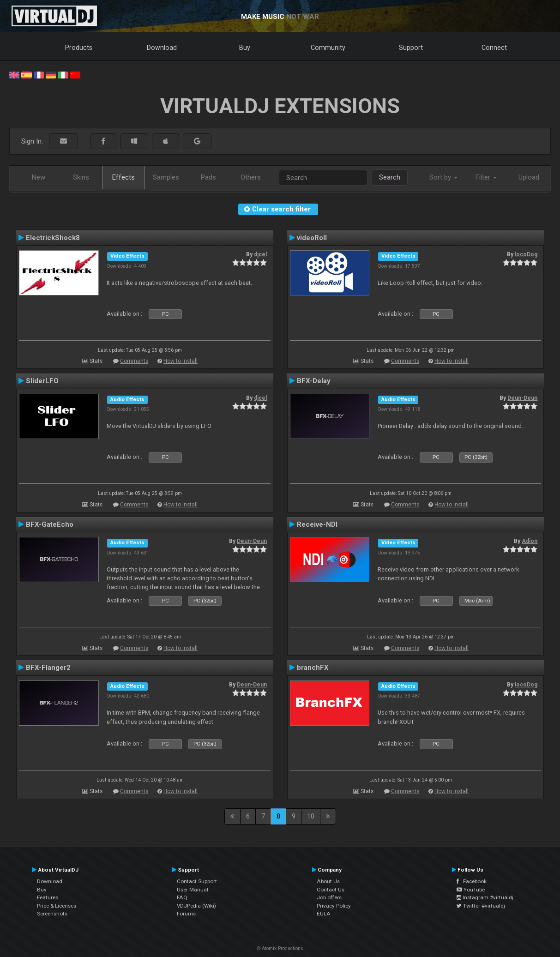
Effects (123, 177)
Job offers (329, 897)
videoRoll (312, 238)
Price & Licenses (57, 906)
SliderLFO (42, 381)
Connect (494, 48)
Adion (530, 541)
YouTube (471, 890)
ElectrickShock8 (53, 238)
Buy (245, 48)
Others (251, 177)
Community (328, 48)
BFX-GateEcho (50, 524)
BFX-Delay (314, 381)
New (39, 177)
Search (390, 177)
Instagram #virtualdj (485, 897)
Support (411, 48)
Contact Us (331, 890)
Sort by (443, 177)
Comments (134, 361)
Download (162, 48)
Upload (529, 177)
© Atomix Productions (280, 948)
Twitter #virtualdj (481, 906)
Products (79, 48)
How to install (181, 361)
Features (48, 897)
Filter (486, 177)
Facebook (472, 881)
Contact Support (197, 881)
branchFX (313, 668)
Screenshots (52, 914)
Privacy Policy (334, 906)
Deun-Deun (522, 398)
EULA (324, 914)
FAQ (182, 897)
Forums (186, 914)
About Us (328, 881)
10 (311, 816)
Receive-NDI (317, 524)
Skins (81, 177)
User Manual (193, 890)
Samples (166, 177)
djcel (260, 254)
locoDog (526, 254)
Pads (208, 177)
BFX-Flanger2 (48, 668)
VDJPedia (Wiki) (196, 906)
